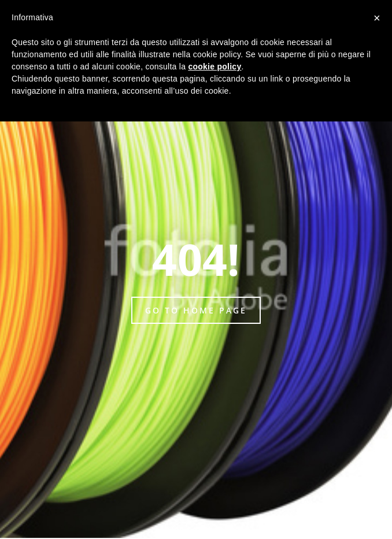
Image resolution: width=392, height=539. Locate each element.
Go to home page (196, 310)
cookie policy (215, 67)
